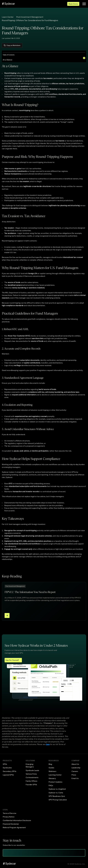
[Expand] (84, 58)
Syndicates (7, 768)
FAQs (51, 785)
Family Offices (31, 781)
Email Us (75, 778)
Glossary (52, 778)
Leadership (76, 768)
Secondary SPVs (10, 771)
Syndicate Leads (32, 770)
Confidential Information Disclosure (17, 820)
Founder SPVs (31, 784)
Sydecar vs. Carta (56, 793)
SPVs (5, 764)
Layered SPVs (8, 775)
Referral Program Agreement (14, 827)
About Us (75, 764)
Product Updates (55, 782)
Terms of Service (10, 813)
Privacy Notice (9, 817)
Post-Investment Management (30, 17)
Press (74, 775)
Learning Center (55, 775)
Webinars (52, 771)
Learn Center (8, 17)
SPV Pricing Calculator (58, 800)
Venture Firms (31, 774)
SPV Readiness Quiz (57, 796)
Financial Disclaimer (11, 824)
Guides (51, 768)
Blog (50, 764)
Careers (75, 771)
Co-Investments (32, 777)
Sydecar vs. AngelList (57, 789)
